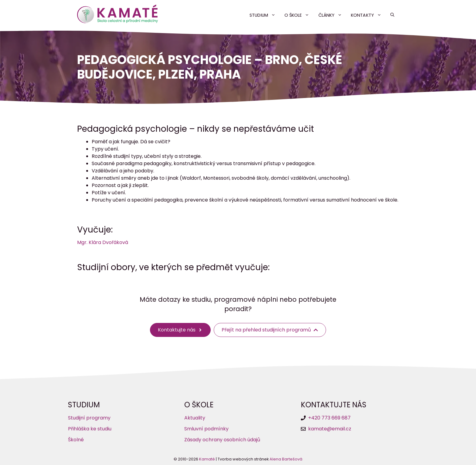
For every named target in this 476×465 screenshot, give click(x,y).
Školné (76, 440)
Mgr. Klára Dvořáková (103, 242)
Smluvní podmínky (206, 429)
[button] (392, 15)
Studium (265, 15)
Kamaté (207, 459)
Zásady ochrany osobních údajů (222, 440)
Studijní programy (89, 418)
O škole (299, 15)
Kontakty (368, 15)
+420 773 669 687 (329, 418)
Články (333, 15)
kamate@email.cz (330, 429)
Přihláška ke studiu (90, 429)
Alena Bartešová (286, 459)
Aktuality (195, 418)
